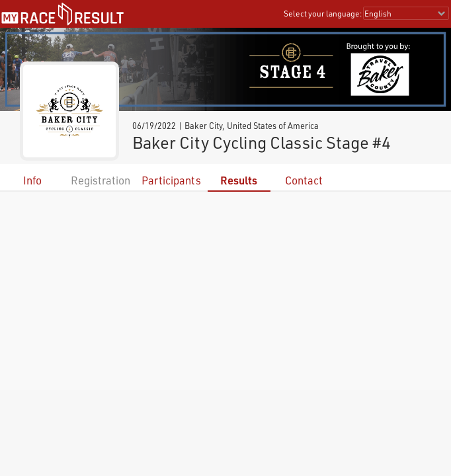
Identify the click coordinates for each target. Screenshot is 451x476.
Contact (304, 180)
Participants (171, 180)
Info (32, 180)
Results (239, 180)
